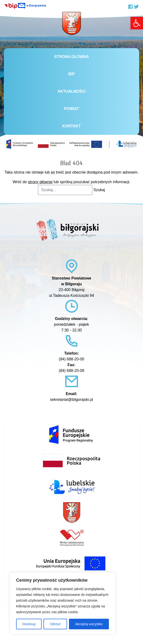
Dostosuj (29, 624)
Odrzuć (55, 624)
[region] (62, 603)
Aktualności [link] (71, 91)
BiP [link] (71, 74)
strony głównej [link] (40, 182)
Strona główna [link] (71, 57)
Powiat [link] (71, 109)
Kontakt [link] (71, 126)
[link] (137, 23)
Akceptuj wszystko (89, 624)
